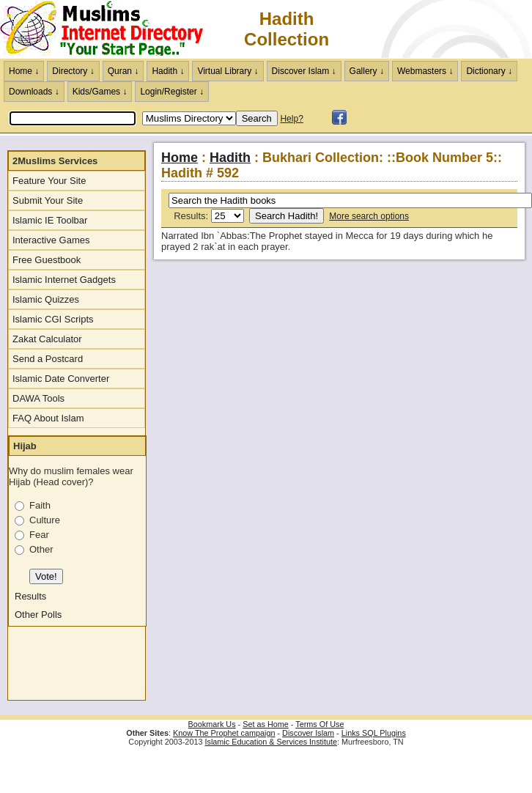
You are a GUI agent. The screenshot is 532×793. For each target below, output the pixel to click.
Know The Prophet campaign (224, 733)
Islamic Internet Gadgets (64, 280)
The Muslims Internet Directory (110, 29)
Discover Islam (308, 733)
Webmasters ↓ (425, 71)
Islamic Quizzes (46, 299)
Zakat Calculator (47, 339)
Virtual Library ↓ (228, 71)
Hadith (230, 158)
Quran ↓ (123, 71)
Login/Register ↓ (172, 92)
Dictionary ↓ (489, 71)
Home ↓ (24, 71)
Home (180, 158)
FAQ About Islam (48, 418)
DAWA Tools (38, 398)
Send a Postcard (48, 359)
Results (30, 596)
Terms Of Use (319, 724)
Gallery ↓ (367, 71)
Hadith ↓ (168, 71)
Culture (45, 520)
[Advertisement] (52, 667)
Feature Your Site (49, 181)
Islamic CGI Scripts (53, 319)
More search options (369, 216)
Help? (291, 119)
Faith (40, 505)
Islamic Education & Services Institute (271, 742)
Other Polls (38, 615)
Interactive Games (51, 240)
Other (41, 549)
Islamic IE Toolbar (50, 220)
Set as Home (266, 724)
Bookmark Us (212, 724)
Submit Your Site (48, 200)
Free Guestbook (47, 260)
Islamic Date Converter (61, 379)
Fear (39, 535)
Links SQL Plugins (374, 733)
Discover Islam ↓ (304, 71)
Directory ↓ (73, 71)
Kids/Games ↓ (100, 92)
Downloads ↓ (34, 92)
